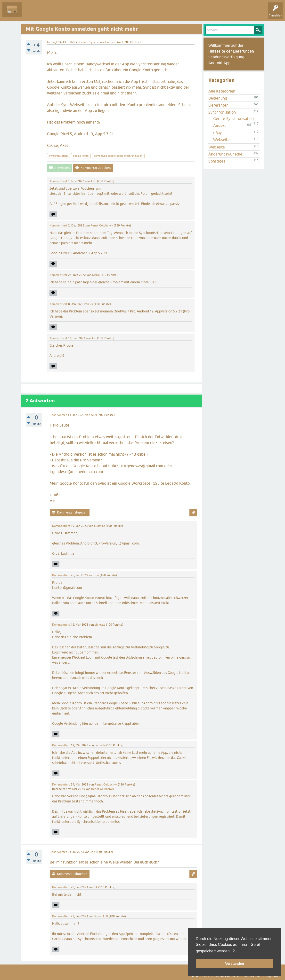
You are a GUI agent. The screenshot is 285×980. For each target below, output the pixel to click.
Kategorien (95, 13)
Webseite (221, 140)
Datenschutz (252, 976)
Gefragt (52, 42)
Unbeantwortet (56, 13)
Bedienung (218, 98)
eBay (217, 132)
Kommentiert (58, 181)
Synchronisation (222, 112)
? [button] (234, 951)
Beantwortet (58, 415)
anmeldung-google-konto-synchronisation (118, 156)
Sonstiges (217, 161)
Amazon (220, 125)
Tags (77, 13)
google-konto (81, 156)
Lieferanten (218, 105)
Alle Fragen (33, 13)
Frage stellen (117, 13)
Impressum (273, 976)
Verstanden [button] (235, 964)
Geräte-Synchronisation (95, 42)
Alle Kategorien (222, 91)
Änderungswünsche (225, 154)
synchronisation (58, 156)
